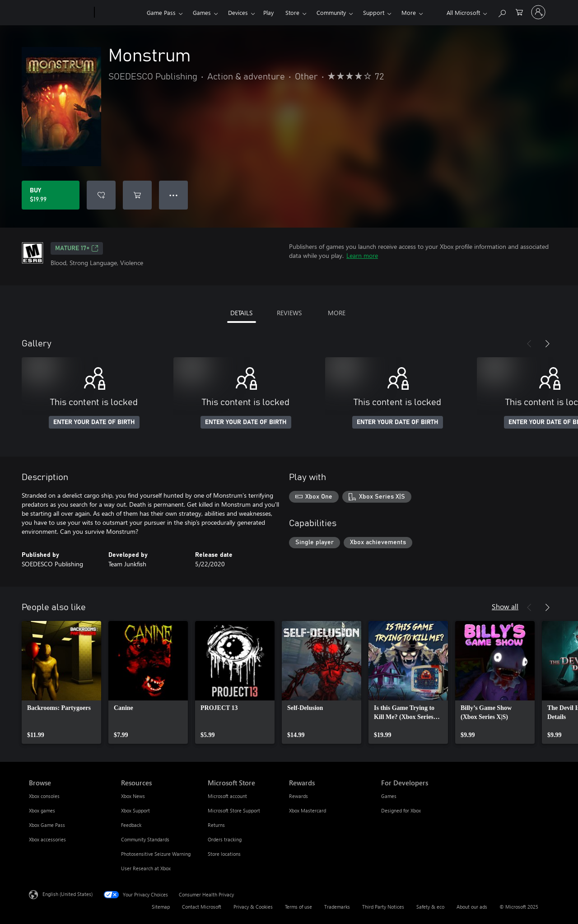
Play (268, 12)
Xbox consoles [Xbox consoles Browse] (44, 796)
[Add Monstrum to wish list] (101, 195)
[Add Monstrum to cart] (137, 195)
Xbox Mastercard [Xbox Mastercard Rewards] (308, 810)
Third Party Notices (383, 907)
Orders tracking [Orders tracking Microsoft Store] (225, 839)
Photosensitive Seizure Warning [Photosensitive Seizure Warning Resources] (156, 854)
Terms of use (298, 907)
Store (292, 12)
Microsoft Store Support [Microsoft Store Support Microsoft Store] (234, 810)
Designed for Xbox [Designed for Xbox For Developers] (401, 810)
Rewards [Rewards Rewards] (298, 796)
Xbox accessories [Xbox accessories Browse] (47, 839)
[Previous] (529, 344)
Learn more (362, 255)
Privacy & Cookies (253, 907)
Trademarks (337, 907)
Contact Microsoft (202, 907)
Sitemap (161, 907)
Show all (505, 606)
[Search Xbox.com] (502, 12)
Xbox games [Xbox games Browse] (42, 810)
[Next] (547, 344)
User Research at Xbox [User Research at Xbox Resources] (146, 868)
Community (331, 12)
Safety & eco (430, 907)
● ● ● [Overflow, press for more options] (174, 195)
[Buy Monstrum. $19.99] (51, 195)
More (409, 12)
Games (202, 12)
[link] (61, 682)
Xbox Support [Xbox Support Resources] (135, 810)
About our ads (472, 907)
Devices (238, 12)
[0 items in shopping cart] (519, 12)
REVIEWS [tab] (289, 313)
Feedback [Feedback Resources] (131, 825)
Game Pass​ (161, 12)
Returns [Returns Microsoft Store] (216, 825)
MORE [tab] (337, 313)
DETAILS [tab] (241, 313)
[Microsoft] (60, 13)
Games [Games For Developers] (389, 796)
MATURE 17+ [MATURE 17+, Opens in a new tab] (77, 248)
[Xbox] (119, 13)
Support (374, 12)
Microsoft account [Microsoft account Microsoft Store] (227, 796)
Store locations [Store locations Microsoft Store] (224, 854)
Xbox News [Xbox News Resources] (133, 796)
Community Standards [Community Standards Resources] (145, 839)
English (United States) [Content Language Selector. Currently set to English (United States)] (68, 894)
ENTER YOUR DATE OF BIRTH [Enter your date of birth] (94, 422)
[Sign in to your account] (538, 12)
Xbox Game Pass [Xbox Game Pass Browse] (47, 825)
